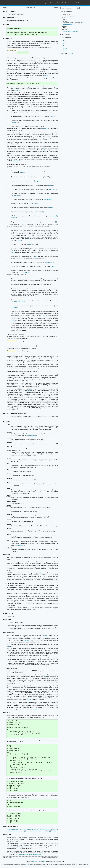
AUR (78, 3)
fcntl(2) (45, 315)
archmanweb (35, 862)
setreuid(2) (46, 675)
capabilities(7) (45, 129)
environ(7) (17, 90)
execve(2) (27, 640)
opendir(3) (51, 208)
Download (84, 3)
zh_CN (65, 49)
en (64, 42)
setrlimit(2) (47, 454)
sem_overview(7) (48, 199)
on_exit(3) (14, 218)
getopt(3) (9, 831)
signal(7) (22, 173)
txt (69, 53)
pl (63, 47)
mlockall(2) (41, 212)
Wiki (58, 3)
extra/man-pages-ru (68, 16)
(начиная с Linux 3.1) (15, 450)
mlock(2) (35, 212)
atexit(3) (56, 216)
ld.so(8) (43, 150)
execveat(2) (16, 829)
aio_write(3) (22, 302)
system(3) (15, 831)
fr (63, 44)
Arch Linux (10, 3)
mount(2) (14, 122)
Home (37, 3)
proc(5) (20, 240)
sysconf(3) (39, 573)
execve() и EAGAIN (11, 668)
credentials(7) (30, 831)
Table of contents (66, 34)
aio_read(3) (15, 302)
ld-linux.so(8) (16, 161)
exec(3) (47, 75)
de (64, 40)
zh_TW (65, 50)
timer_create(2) (35, 203)
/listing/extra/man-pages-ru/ (70, 31)
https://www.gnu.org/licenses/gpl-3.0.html (18, 847)
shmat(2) (51, 185)
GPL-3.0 (27, 864)
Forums (52, 3)
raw (72, 53)
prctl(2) (52, 116)
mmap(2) (37, 181)
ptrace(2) (9, 646)
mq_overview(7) (16, 195)
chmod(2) (9, 829)
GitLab (64, 3)
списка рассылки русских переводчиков (30, 855)
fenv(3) (55, 222)
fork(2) (29, 700)
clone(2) (53, 266)
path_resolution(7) (32, 436)
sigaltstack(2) (46, 177)
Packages (44, 3)
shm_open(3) (53, 189)
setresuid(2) (55, 675)
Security (71, 3)
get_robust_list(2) (29, 829)
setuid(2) (40, 675)
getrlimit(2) (29, 391)
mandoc (44, 862)
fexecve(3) (47, 829)
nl (63, 45)
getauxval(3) (54, 829)
